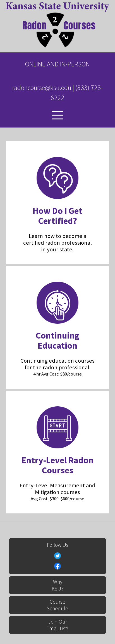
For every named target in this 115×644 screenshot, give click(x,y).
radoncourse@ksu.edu (42, 88)
